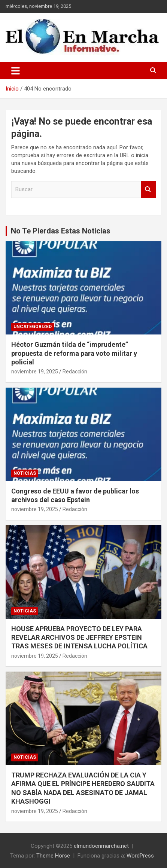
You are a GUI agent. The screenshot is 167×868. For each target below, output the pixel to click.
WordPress (140, 856)
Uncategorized (33, 327)
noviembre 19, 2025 (35, 372)
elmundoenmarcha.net (101, 846)
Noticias (25, 473)
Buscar (148, 190)
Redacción (75, 372)
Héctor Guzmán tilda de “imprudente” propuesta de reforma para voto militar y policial (74, 353)
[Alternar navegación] (16, 71)
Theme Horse (53, 856)
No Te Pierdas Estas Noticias (61, 231)
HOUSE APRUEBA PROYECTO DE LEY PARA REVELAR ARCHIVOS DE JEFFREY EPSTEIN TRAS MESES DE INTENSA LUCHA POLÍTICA (79, 638)
